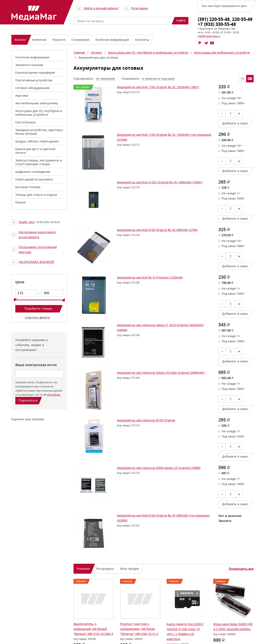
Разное (20, 202)
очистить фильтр (37, 317)
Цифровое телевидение (33, 172)
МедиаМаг (34, 13)
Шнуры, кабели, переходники (37, 141)
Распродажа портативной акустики (38, 249)
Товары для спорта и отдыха (36, 195)
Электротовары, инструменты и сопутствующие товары (39, 162)
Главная (79, 52)
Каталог (97, 52)
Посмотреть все (241, 569)
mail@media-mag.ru (209, 36)
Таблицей (242, 79)
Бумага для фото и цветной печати (35, 151)
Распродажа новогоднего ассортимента (37, 235)
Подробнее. (54, 395)
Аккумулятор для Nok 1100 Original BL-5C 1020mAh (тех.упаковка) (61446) (164, 137)
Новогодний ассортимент (34, 179)
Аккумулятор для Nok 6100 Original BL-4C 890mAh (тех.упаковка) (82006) (163, 518)
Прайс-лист (27, 222)
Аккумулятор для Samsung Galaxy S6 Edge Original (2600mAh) (161, 373)
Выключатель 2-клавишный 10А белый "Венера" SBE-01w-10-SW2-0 (93, 629)
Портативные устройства (34, 80)
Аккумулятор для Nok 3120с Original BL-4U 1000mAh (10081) (160, 182)
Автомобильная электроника (37, 103)
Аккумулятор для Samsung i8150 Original (146, 420)
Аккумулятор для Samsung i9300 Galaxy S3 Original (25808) (159, 468)
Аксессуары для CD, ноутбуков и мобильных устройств (39, 113)
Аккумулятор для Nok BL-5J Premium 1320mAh (150, 277)
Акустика (22, 96)
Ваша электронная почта (36, 365)
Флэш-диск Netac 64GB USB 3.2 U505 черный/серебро (233, 627)
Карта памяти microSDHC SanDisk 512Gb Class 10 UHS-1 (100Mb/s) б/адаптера (185, 631)
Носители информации (32, 57)
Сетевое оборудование (32, 88)
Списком (250, 79)
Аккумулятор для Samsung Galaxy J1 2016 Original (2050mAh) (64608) (160, 327)
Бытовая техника (28, 187)
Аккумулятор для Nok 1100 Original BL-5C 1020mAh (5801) (158, 87)
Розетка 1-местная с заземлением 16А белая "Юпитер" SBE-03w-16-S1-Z (139, 629)
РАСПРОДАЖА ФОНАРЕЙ (36, 262)
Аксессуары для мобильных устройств (222, 52)
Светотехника (25, 122)
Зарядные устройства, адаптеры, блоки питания (39, 132)
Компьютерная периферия (35, 73)
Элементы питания (29, 65)
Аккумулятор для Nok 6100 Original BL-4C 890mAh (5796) (157, 230)
